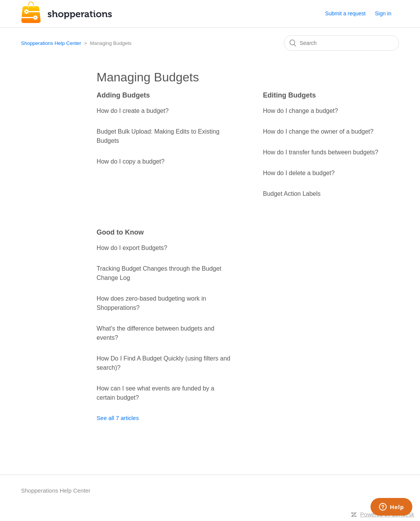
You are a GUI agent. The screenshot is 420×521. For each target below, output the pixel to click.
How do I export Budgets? (132, 248)
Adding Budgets (123, 95)
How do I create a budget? (133, 111)
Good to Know (120, 232)
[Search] (341, 43)
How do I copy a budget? (131, 161)
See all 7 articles (118, 418)
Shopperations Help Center (51, 43)
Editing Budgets (289, 95)
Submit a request (345, 13)
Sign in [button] (383, 13)
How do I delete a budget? (299, 173)
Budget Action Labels (292, 194)
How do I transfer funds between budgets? (320, 152)
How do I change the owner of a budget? (318, 131)
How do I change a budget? (300, 111)
